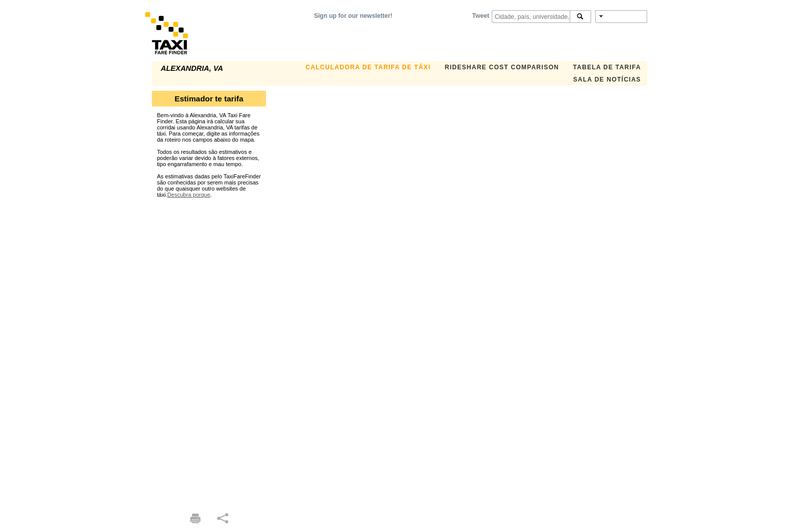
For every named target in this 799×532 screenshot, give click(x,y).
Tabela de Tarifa (607, 67)
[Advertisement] (209, 351)
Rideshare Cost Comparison (502, 67)
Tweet (481, 16)
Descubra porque (189, 195)
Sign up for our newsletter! (353, 16)
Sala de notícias (607, 79)
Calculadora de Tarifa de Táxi (368, 67)
